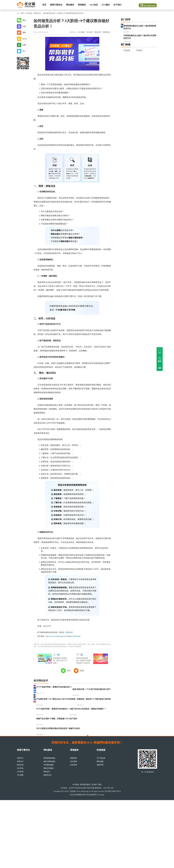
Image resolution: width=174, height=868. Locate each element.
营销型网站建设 (49, 826)
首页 (44, 5)
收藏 (82, 671)
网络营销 (106, 32)
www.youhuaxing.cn (83, 859)
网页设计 (47, 840)
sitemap (102, 863)
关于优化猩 (101, 826)
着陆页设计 (48, 843)
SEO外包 (20, 836)
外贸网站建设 (49, 833)
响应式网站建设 (49, 829)
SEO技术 (90, 32)
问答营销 (73, 833)
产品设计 (139, 61)
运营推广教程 (97, 852)
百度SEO (20, 826)
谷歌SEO (20, 829)
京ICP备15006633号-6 (113, 859)
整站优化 (20, 833)
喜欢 (69, 671)
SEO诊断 (20, 843)
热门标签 (126, 55)
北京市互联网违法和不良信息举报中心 (84, 863)
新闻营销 (73, 826)
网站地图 (100, 829)
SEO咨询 (20, 840)
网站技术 (37, 13)
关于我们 (117, 5)
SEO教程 (76, 852)
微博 (24, 33)
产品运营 (127, 61)
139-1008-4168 (148, 5)
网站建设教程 (85, 852)
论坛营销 (73, 829)
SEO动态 (94, 5)
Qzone (25, 39)
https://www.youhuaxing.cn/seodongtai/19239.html (63, 636)
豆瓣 (24, 45)
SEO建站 (106, 5)
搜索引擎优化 (56, 5)
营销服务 (82, 5)
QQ (24, 51)
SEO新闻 (81, 32)
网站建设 (70, 5)
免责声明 (100, 833)
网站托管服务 (49, 836)
